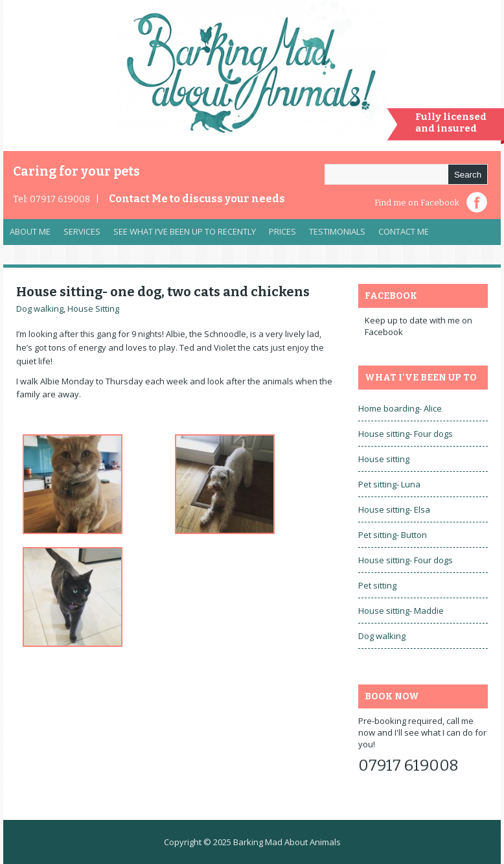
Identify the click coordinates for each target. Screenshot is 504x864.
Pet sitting (377, 585)
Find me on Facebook (417, 203)
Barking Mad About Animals (287, 842)
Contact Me (197, 199)
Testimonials (337, 231)
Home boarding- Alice (400, 408)
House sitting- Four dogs (406, 434)
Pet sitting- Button (393, 535)
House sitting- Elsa (394, 509)
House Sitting (93, 309)
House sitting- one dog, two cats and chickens (163, 292)
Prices (282, 231)
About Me (30, 231)
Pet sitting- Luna (389, 484)
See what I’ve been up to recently (185, 231)
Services (79, 235)
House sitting (384, 459)
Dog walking (40, 309)
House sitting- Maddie (401, 611)
